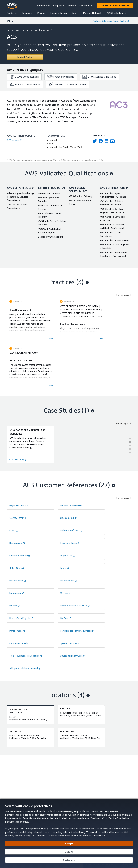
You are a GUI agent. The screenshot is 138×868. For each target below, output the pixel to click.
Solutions (27, 13)
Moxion (65, 593)
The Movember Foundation (26, 656)
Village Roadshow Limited (25, 668)
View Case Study (17, 460)
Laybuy (65, 568)
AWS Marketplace (116, 13)
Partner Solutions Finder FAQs (111, 21)
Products (12, 13)
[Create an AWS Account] (115, 5)
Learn (75, 13)
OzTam (66, 618)
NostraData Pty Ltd (21, 618)
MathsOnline (18, 580)
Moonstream (68, 580)
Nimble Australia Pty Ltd (75, 606)
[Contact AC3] (25, 57)
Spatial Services (70, 643)
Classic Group (69, 518)
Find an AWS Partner (19, 30)
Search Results (41, 30)
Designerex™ (18, 543)
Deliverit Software (71, 530)
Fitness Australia (20, 555)
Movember (17, 593)
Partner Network (92, 13)
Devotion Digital (70, 543)
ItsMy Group (17, 568)
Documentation (58, 13)
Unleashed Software (73, 656)
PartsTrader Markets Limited (77, 631)
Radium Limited (19, 643)
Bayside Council (19, 505)
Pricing (41, 13)
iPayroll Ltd (68, 555)
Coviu (14, 530)
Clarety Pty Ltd (19, 518)
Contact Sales (43, 6)
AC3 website (14, 140)
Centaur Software (71, 505)
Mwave (14, 606)
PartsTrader (17, 631)
